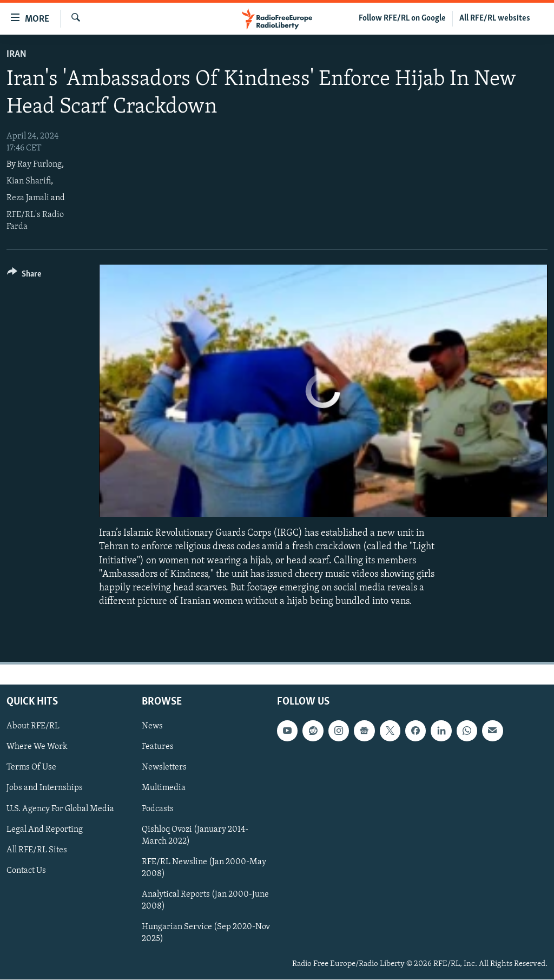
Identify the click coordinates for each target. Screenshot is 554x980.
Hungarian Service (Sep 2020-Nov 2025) (206, 933)
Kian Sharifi (29, 181)
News (152, 727)
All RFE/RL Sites (37, 850)
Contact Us (26, 871)
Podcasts (158, 809)
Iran (17, 54)
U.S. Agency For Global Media (60, 809)
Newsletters (164, 768)
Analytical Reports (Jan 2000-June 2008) (205, 900)
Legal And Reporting (45, 830)
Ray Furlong (39, 165)
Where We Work (37, 747)
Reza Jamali (28, 198)
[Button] (24, 276)
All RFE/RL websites (495, 18)
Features (158, 747)
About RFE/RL (33, 727)
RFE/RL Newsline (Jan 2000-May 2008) (204, 868)
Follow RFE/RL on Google (402, 18)
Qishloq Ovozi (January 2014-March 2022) (195, 836)
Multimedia (164, 788)
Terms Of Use (31, 768)
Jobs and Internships (45, 788)
